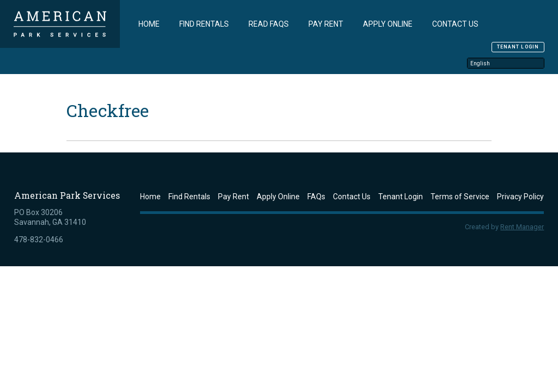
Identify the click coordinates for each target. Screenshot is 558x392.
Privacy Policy (520, 196)
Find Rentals (204, 24)
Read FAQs (269, 24)
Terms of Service (460, 196)
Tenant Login (518, 47)
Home (149, 24)
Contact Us (455, 24)
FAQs (316, 196)
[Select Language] (506, 63)
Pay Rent (326, 24)
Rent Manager (522, 226)
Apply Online (388, 24)
